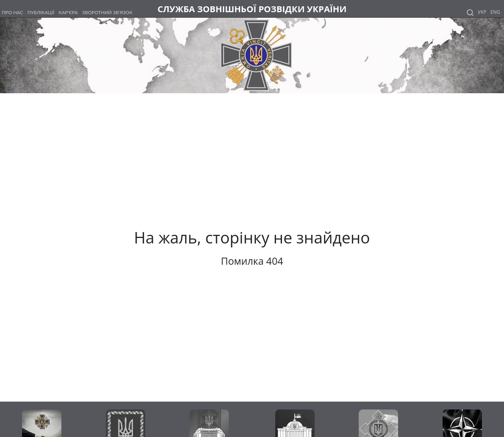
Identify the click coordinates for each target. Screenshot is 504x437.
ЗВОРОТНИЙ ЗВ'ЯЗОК (107, 12)
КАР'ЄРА (68, 12)
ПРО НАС (13, 12)
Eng (495, 12)
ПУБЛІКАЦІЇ (41, 12)
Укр (482, 12)
